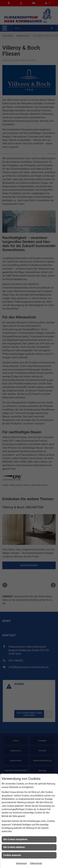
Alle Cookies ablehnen (14, 847)
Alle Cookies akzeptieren (15, 839)
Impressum (21, 863)
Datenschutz (36, 863)
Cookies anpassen (12, 855)
